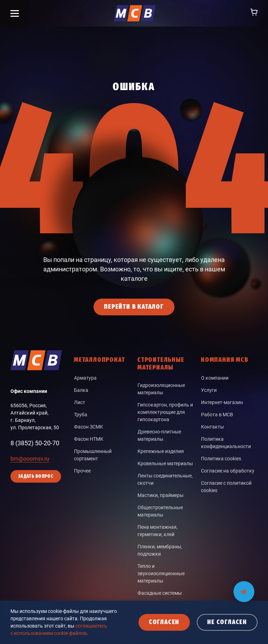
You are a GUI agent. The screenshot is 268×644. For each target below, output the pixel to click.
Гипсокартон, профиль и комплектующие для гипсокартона (165, 412)
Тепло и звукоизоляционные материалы (161, 573)
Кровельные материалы (165, 463)
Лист (80, 402)
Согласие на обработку (228, 471)
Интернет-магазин (222, 402)
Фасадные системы (160, 593)
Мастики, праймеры (161, 495)
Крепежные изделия (161, 451)
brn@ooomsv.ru (30, 459)
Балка (81, 390)
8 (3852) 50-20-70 (35, 443)
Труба (81, 415)
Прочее (82, 471)
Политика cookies (221, 459)
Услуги (209, 390)
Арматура (85, 378)
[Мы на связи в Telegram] (244, 587)
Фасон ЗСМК (88, 427)
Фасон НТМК (89, 439)
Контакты (213, 427)
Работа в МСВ (217, 415)
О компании (215, 378)
